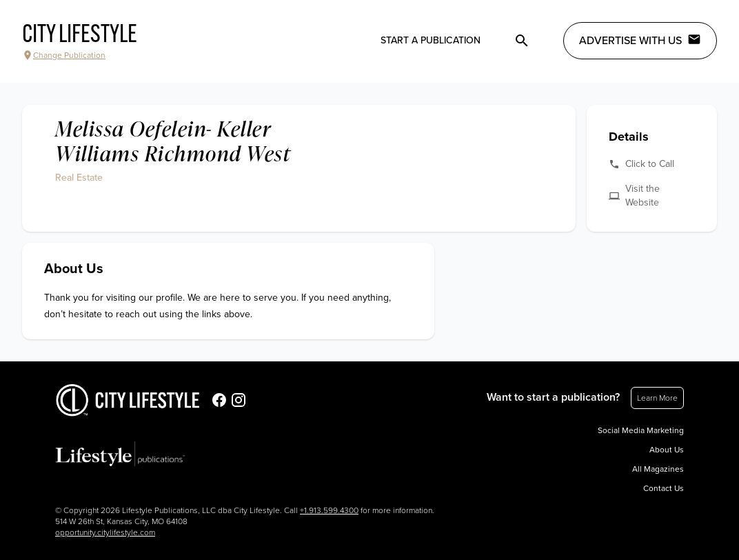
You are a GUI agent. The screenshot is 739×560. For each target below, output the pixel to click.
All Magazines (658, 469)
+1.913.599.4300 (329, 510)
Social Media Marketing (641, 430)
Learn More (657, 398)
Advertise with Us (640, 40)
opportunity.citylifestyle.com (105, 532)
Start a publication (431, 40)
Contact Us (664, 488)
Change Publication (64, 55)
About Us (667, 450)
